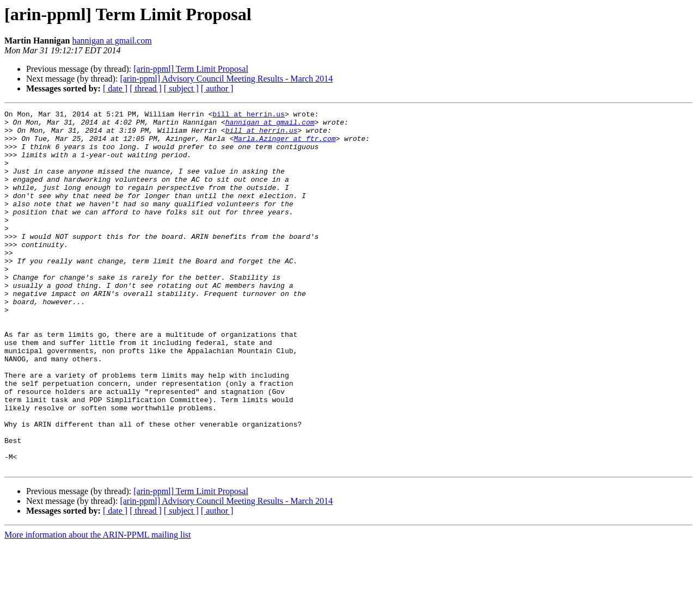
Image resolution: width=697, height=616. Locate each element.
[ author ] (217, 88)
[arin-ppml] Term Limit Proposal (191, 69)
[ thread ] (146, 88)
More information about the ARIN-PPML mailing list (98, 606)
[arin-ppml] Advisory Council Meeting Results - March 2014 (226, 79)
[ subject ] (181, 88)
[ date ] (115, 88)
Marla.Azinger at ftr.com (285, 145)
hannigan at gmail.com (112, 41)
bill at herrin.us (249, 115)
